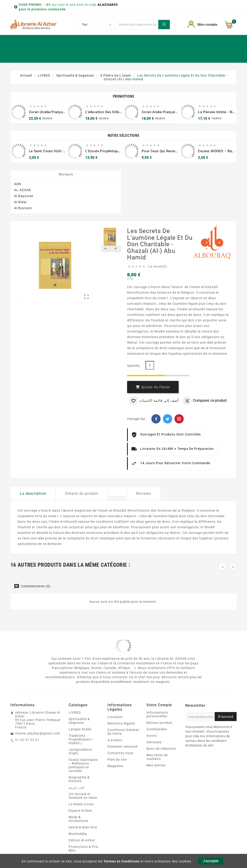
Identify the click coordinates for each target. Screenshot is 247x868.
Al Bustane (23, 208)
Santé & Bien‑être (83, 827)
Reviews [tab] (144, 493)
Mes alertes (156, 765)
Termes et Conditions (122, 861)
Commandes (157, 729)
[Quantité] (150, 365)
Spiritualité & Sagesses (79, 721)
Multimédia (78, 834)
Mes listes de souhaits (157, 757)
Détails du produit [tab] (82, 493)
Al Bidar (21, 202)
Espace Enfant (81, 811)
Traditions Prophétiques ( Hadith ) (81, 739)
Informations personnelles (157, 714)
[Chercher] (137, 25)
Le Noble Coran (81, 804)
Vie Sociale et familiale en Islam (83, 796)
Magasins (115, 766)
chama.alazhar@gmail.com (38, 733)
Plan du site (117, 759)
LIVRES (75, 712)
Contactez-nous (120, 753)
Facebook (156, 419)
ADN (18, 184)
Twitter (168, 419)
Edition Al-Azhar (82, 840)
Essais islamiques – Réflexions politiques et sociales (83, 765)
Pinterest (179, 419)
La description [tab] (33, 493)
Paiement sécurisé (122, 747)
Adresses (154, 742)
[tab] (117, 491)
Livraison (115, 717)
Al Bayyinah (24, 196)
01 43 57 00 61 (27, 740)
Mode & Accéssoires (78, 819)
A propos (115, 740)
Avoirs (152, 736)
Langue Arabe (80, 729)
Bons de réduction (161, 749)
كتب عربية (77, 787)
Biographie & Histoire (79, 779)
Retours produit (159, 723)
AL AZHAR (23, 190)
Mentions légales (121, 723)
